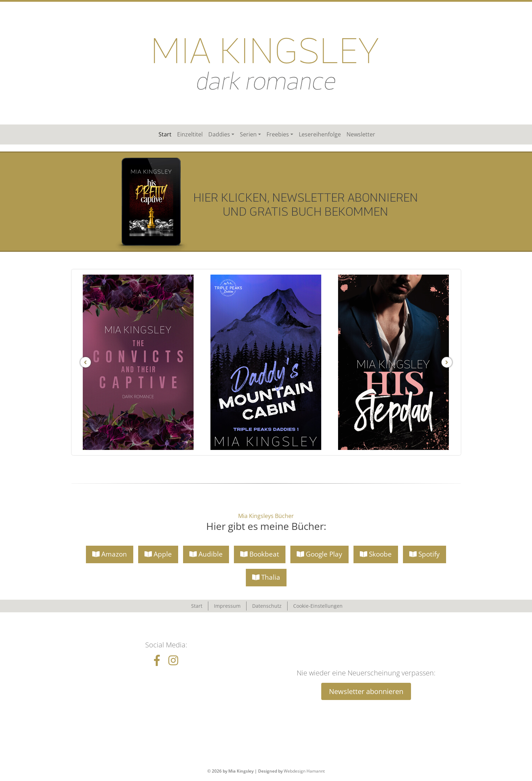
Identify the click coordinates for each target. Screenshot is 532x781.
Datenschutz (267, 606)
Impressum (227, 606)
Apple (158, 554)
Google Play (319, 554)
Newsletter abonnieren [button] (366, 691)
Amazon (110, 554)
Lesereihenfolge (320, 134)
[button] (110, 554)
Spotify (425, 554)
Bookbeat (260, 554)
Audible (206, 554)
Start (165, 134)
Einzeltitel (190, 134)
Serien (248, 134)
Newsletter (361, 134)
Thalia (266, 577)
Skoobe (376, 554)
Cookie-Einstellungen (318, 606)
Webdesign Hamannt (304, 771)
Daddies (219, 134)
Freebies (278, 134)
